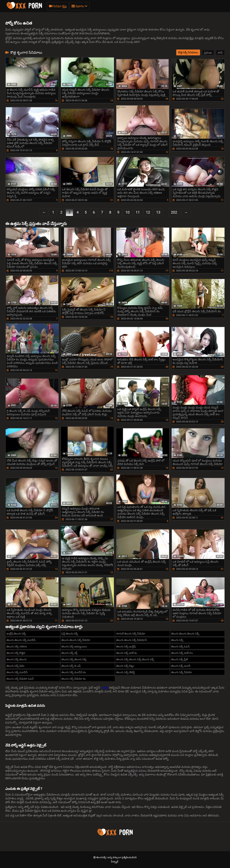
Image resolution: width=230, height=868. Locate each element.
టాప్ (220, 53)
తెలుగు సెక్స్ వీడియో (182, 672)
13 (158, 212)
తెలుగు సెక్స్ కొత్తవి (16, 653)
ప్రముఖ (208, 53)
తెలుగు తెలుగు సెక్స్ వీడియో (76, 640)
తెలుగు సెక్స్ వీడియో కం (74, 679)
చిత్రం (106, 688)
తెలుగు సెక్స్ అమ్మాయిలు (74, 646)
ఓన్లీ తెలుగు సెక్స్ (70, 634)
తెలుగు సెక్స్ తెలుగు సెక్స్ (74, 659)
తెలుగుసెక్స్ (101, 857)
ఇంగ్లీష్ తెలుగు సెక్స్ (16, 634)
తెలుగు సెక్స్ (177, 640)
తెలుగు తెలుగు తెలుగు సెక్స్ (185, 634)
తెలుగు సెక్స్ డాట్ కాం (182, 653)
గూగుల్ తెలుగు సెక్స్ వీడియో (131, 634)
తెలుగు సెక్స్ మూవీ (181, 666)
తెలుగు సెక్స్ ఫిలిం (15, 666)
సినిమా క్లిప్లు (58, 6)
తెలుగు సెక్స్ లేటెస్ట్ (126, 672)
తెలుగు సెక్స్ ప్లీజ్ (179, 659)
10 (128, 212)
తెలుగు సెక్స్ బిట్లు (125, 666)
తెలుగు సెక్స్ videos (17, 646)
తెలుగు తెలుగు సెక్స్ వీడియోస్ (132, 640)
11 (138, 212)
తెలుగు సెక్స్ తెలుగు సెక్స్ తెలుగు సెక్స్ (135, 659)
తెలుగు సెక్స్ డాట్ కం (127, 653)
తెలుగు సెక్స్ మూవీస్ (17, 672)
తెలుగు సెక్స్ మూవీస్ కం (74, 672)
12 (148, 212)
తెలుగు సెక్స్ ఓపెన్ (180, 646)
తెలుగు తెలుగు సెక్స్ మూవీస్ (21, 640)
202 (174, 212)
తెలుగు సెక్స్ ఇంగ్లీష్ (126, 646)
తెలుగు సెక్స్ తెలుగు (17, 659)
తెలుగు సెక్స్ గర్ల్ (69, 653)
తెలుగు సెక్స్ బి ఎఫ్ (71, 666)
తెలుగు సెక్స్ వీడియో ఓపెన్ (20, 679)
